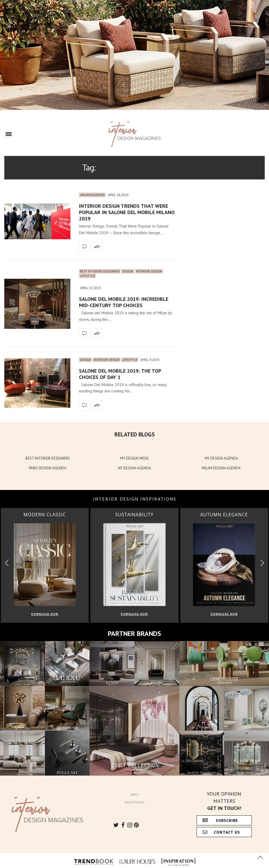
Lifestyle (87, 276)
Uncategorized (92, 195)
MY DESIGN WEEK (134, 458)
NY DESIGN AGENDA (134, 468)
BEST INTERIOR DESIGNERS (48, 458)
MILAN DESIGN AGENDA (221, 468)
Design (128, 271)
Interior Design (149, 271)
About (134, 795)
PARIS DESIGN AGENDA (48, 468)
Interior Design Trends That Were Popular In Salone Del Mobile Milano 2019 (127, 212)
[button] (262, 563)
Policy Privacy (134, 802)
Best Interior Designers (100, 271)
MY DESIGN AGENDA (221, 458)
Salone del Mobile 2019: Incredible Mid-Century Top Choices (124, 302)
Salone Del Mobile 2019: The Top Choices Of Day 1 (120, 374)
